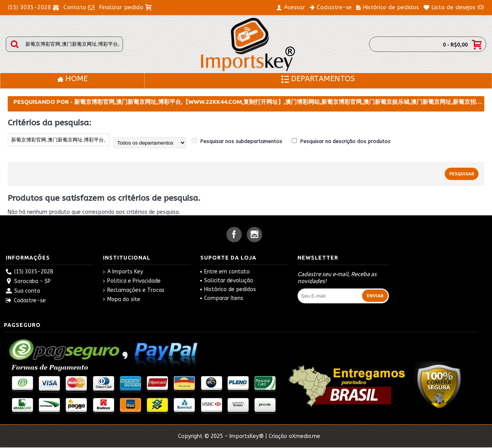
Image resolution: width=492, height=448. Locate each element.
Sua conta (23, 291)
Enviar (375, 296)
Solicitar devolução (227, 281)
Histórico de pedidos (228, 289)
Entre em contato (225, 272)
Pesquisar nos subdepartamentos (237, 141)
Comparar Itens (222, 298)
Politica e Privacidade (132, 281)
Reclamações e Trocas (134, 290)
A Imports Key (123, 272)
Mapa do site (122, 300)
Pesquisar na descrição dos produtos (341, 141)
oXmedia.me (304, 436)
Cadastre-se (26, 301)
